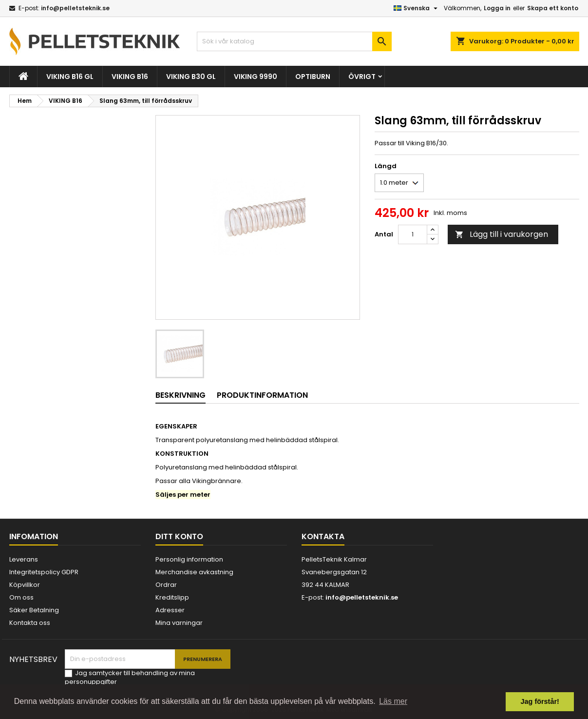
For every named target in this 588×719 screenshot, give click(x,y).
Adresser (170, 610)
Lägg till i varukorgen (502, 234)
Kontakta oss (30, 623)
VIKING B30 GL (191, 77)
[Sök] (294, 41)
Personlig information (189, 559)
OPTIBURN (313, 77)
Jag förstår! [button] (540, 701)
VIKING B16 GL (70, 77)
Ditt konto (179, 536)
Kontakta (323, 536)
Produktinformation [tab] (262, 395)
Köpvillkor (25, 585)
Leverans (24, 559)
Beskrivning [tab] (180, 395)
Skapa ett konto (553, 8)
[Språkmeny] (417, 8)
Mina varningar (179, 623)
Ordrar (166, 585)
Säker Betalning (34, 610)
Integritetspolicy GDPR (44, 572)
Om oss (21, 597)
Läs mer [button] (393, 701)
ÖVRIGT (362, 77)
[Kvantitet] (413, 234)
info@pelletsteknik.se (75, 8)
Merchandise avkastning (194, 572)
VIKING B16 (130, 77)
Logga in (497, 8)
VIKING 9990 (256, 77)
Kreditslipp (172, 597)
